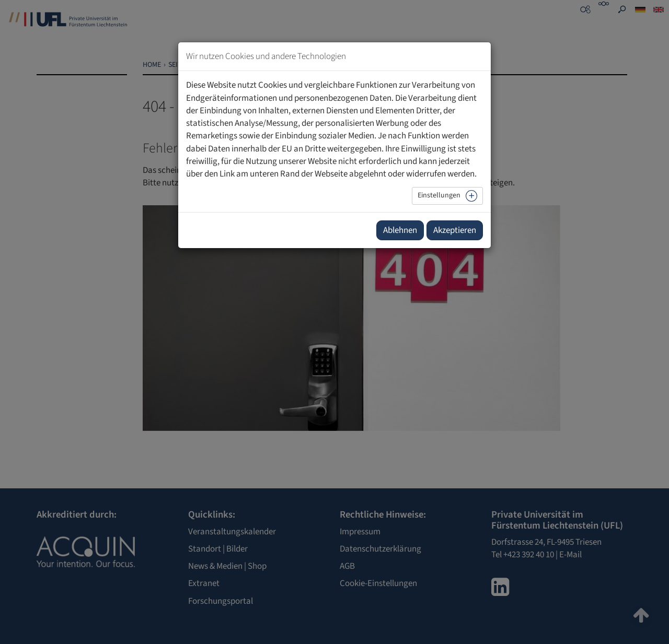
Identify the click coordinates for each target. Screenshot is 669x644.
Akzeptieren (455, 230)
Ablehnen (400, 230)
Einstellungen (439, 195)
